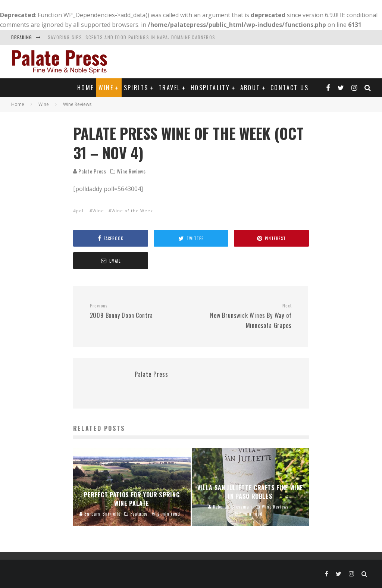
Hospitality (210, 88)
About (250, 88)
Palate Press (90, 171)
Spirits (136, 88)
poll (81, 211)
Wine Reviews (131, 171)
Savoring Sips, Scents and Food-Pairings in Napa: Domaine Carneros (131, 37)
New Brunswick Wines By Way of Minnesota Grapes (244, 316)
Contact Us (289, 88)
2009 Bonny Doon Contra (137, 311)
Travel (169, 88)
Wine (106, 88)
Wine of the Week (132, 211)
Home (86, 88)
